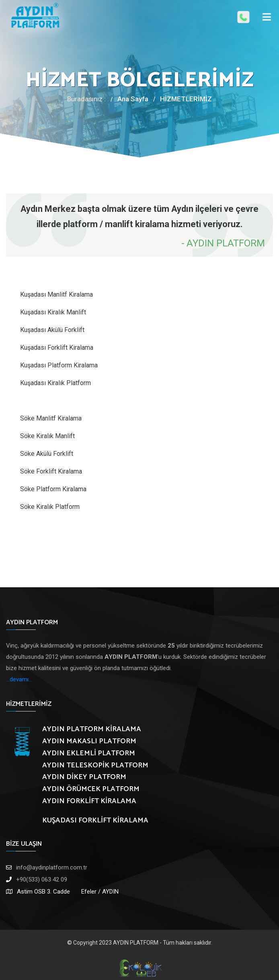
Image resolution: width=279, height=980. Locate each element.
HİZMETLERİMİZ (186, 99)
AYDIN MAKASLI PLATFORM (89, 741)
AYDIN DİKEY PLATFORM (84, 777)
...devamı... (19, 679)
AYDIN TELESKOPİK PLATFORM (95, 765)
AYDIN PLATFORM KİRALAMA (92, 729)
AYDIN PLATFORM (136, 943)
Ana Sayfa (133, 99)
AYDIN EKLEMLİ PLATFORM (89, 753)
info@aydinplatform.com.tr (52, 867)
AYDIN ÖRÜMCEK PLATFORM (91, 789)
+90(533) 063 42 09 (42, 880)
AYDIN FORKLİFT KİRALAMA (89, 801)
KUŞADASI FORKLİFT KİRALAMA (95, 820)
